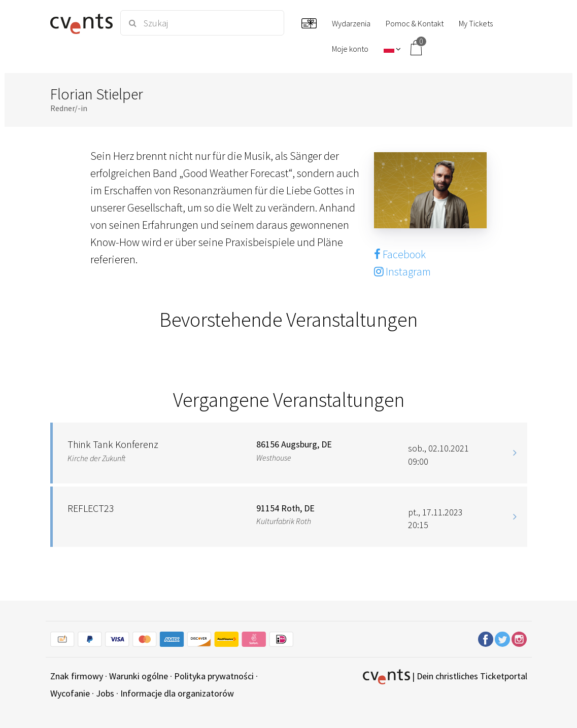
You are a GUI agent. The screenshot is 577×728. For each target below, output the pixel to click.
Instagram (402, 271)
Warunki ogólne (139, 676)
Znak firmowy (77, 676)
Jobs (105, 693)
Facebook (400, 254)
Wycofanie (70, 693)
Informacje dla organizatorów (177, 693)
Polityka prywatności (214, 676)
